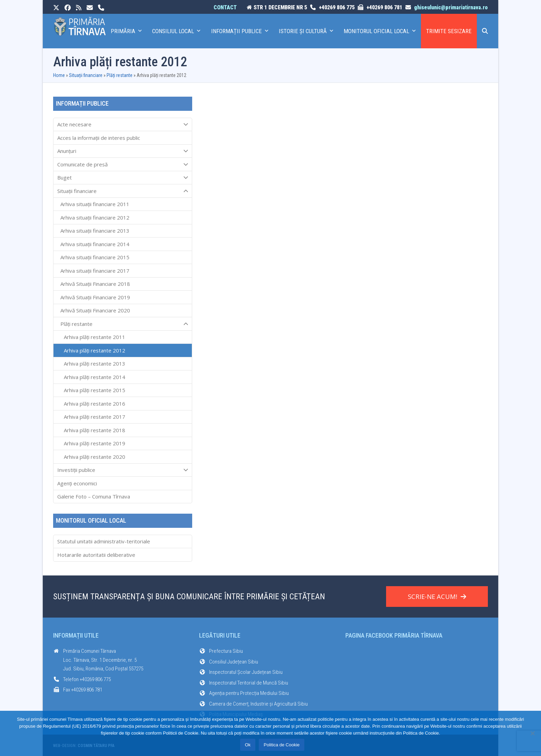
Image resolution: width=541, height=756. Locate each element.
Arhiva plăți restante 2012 (95, 350)
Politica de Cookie (282, 745)
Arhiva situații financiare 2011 (95, 204)
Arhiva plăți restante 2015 (95, 390)
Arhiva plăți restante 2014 (95, 377)
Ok (248, 745)
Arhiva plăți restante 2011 (95, 337)
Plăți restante (120, 75)
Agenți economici (77, 483)
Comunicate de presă (123, 164)
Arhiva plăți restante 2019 (95, 443)
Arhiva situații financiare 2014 (95, 244)
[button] (485, 31)
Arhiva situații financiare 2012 (95, 217)
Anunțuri (123, 151)
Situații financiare (86, 75)
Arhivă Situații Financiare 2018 (95, 284)
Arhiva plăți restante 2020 (95, 457)
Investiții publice (123, 470)
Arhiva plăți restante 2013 (95, 364)
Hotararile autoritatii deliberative (96, 555)
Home (59, 75)
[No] (532, 733)
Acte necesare (123, 125)
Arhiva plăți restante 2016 (95, 404)
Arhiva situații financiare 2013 (95, 231)
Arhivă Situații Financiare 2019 (95, 297)
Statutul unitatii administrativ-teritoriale (104, 541)
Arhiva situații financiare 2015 (95, 257)
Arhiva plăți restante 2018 (95, 430)
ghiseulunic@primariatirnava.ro (451, 7)
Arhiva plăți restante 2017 (95, 417)
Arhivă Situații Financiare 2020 (95, 310)
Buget (123, 178)
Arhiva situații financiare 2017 (95, 271)
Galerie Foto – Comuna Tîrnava (94, 496)
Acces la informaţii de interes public (99, 138)
